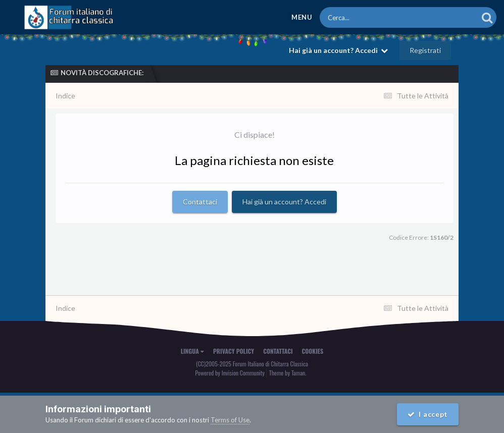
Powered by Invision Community (230, 373)
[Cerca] (376, 17)
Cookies (313, 351)
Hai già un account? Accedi (338, 50)
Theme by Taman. (288, 373)
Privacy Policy (234, 351)
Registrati (425, 50)
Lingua (192, 351)
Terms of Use (230, 420)
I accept (428, 414)
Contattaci (200, 202)
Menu (302, 17)
